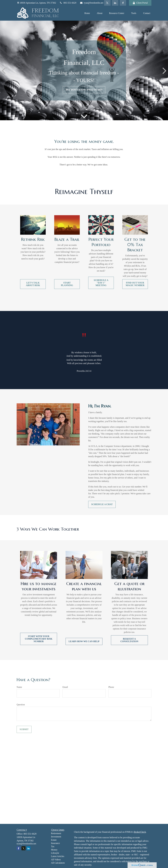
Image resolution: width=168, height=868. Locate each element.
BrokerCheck (140, 832)
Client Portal (140, 3)
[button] (87, 13)
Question (21, 705)
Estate (54, 840)
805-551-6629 (68, 3)
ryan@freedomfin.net (92, 3)
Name (19, 687)
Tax (53, 846)
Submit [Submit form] (24, 729)
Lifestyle (55, 853)
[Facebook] (123, 3)
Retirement (56, 833)
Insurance (55, 843)
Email (65, 687)
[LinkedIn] (115, 3)
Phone (111, 687)
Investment (56, 837)
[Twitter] (107, 3)
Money (54, 850)
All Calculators (58, 863)
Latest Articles (58, 856)
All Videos (56, 860)
